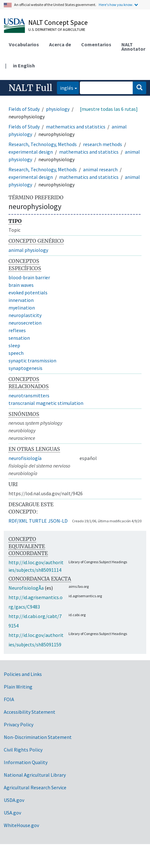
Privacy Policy (19, 724)
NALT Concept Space (58, 22)
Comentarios (96, 44)
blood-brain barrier (29, 277)
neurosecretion (25, 323)
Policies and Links (23, 674)
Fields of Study (24, 109)
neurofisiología (25, 458)
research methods (103, 144)
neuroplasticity (25, 315)
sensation (19, 338)
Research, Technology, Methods (43, 144)
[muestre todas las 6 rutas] (109, 109)
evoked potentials (28, 292)
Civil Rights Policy (23, 750)
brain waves (21, 285)
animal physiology (28, 250)
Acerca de (60, 44)
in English (24, 65)
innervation (21, 300)
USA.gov (12, 813)
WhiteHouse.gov (21, 825)
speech (16, 353)
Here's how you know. (116, 5)
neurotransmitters (29, 395)
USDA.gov (14, 800)
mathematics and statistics (76, 127)
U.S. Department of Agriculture (57, 29)
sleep (14, 345)
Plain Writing (18, 687)
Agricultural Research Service (35, 787)
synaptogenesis (25, 368)
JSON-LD (58, 521)
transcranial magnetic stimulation (46, 403)
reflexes (17, 330)
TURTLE (38, 521)
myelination (22, 308)
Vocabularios (24, 44)
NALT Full (30, 88)
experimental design (31, 152)
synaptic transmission (32, 360)
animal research (100, 169)
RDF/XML (18, 521)
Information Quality (26, 762)
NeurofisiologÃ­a (26, 588)
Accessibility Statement (30, 712)
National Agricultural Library (35, 775)
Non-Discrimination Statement (38, 737)
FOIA (9, 699)
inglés (65, 87)
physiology (58, 109)
